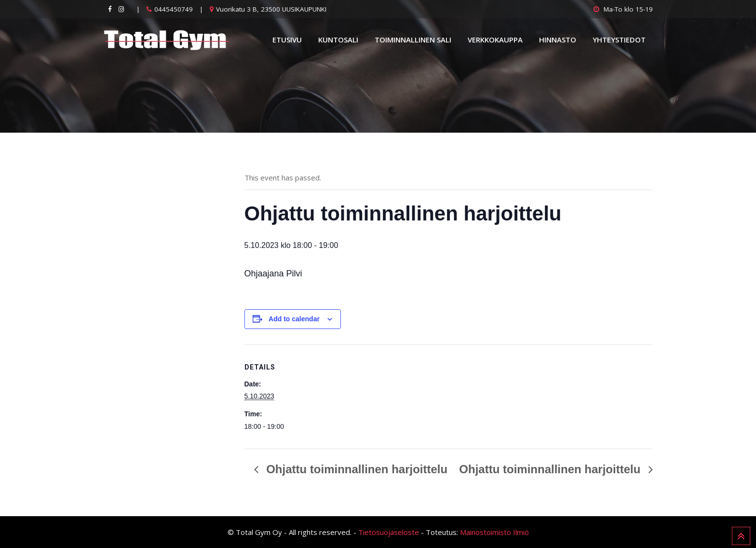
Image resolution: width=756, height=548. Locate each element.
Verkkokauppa (495, 40)
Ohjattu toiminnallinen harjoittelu (356, 469)
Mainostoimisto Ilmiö (494, 532)
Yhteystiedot (619, 40)
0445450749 (174, 9)
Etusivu (287, 40)
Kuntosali (338, 40)
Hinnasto (558, 40)
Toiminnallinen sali (413, 40)
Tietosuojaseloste (389, 532)
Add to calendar (294, 319)
